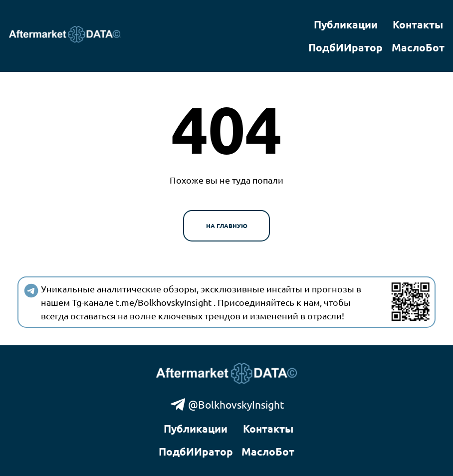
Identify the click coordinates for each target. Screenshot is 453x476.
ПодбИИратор (345, 47)
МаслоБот (418, 47)
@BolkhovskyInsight (227, 404)
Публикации (346, 24)
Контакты (418, 24)
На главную (227, 226)
